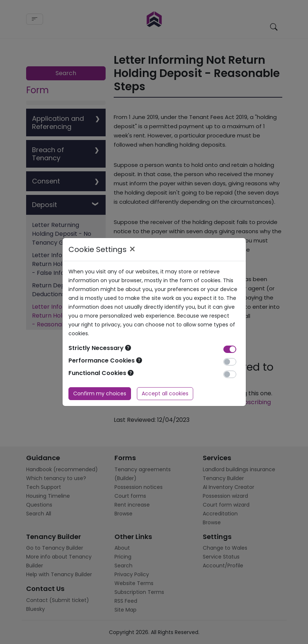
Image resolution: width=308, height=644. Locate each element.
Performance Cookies (105, 360)
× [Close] (132, 249)
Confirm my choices (100, 393)
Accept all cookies (165, 393)
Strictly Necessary (100, 348)
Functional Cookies (101, 373)
